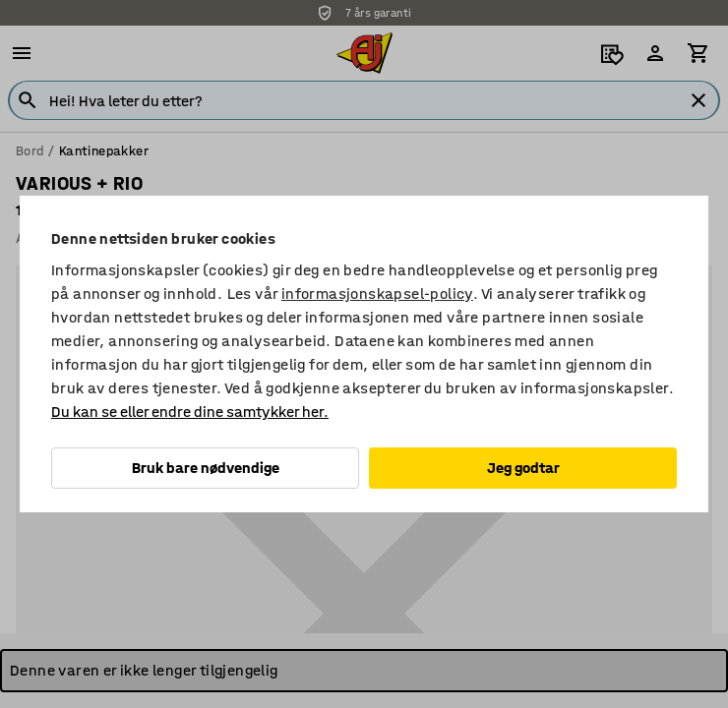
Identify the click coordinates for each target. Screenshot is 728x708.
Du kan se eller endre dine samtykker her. (190, 412)
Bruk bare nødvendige (206, 468)
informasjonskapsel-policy (377, 294)
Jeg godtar (523, 468)
